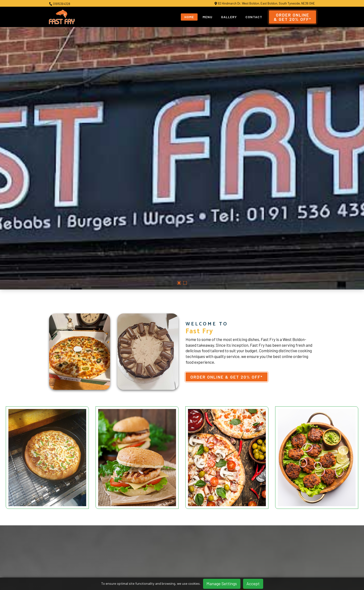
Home (189, 17)
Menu (208, 17)
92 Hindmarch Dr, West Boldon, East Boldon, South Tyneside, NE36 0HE (265, 3)
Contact (254, 17)
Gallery (229, 17)
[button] (179, 174)
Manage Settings (222, 584)
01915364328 (60, 4)
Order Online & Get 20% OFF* (227, 268)
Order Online (293, 17)
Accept (253, 584)
